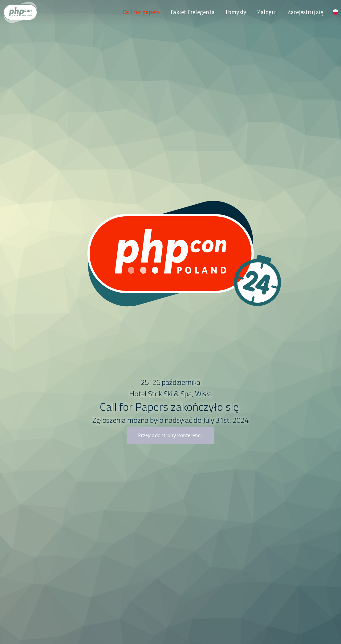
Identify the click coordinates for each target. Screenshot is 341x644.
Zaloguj (267, 17)
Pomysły (236, 17)
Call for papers (141, 17)
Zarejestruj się (305, 17)
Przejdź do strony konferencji (170, 435)
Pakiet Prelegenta (193, 17)
